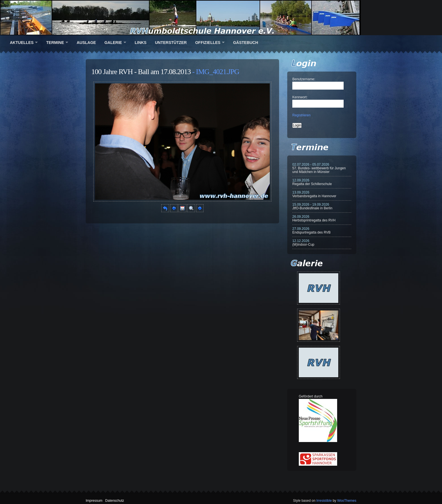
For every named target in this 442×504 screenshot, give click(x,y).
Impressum (94, 501)
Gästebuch (246, 43)
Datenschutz (115, 501)
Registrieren (301, 115)
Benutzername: (304, 79)
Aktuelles (22, 43)
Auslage (86, 43)
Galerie (113, 43)
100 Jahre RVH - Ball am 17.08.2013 (141, 72)
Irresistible (324, 501)
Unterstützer (171, 43)
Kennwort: (300, 97)
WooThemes (347, 501)
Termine (55, 43)
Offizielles (208, 43)
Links (141, 43)
